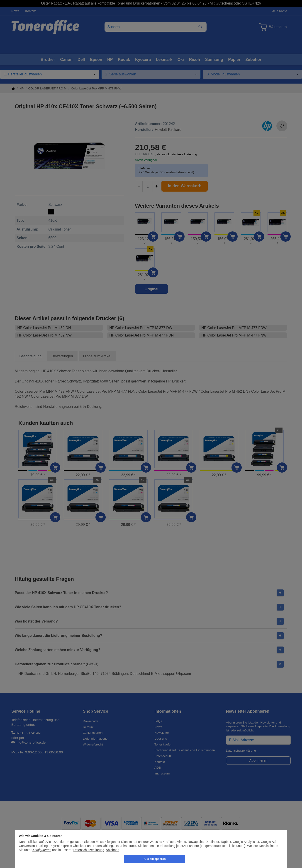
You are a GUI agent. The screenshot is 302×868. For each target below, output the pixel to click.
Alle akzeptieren (155, 859)
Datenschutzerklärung (89, 850)
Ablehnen (113, 850)
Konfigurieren (42, 850)
